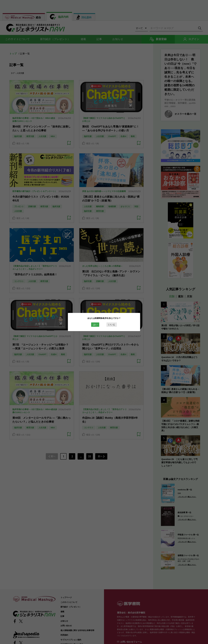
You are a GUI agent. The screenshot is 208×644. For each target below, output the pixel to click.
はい (95, 325)
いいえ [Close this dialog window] (112, 325)
